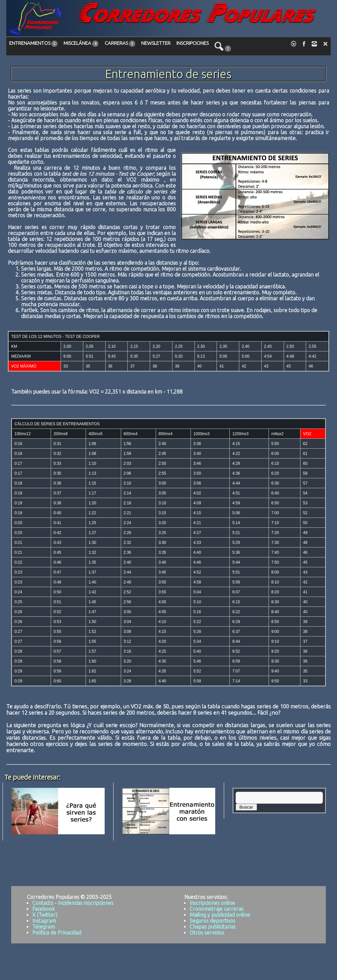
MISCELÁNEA (81, 44)
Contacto (43, 903)
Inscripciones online (212, 903)
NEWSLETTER (156, 43)
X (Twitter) (45, 915)
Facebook (43, 909)
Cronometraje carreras (217, 909)
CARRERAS (120, 44)
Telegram (44, 927)
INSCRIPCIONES (193, 43)
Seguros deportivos (212, 921)
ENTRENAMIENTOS (33, 44)
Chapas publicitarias (213, 927)
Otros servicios (207, 933)
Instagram (44, 921)
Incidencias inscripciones (86, 903)
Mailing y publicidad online (220, 915)
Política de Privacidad (57, 933)
